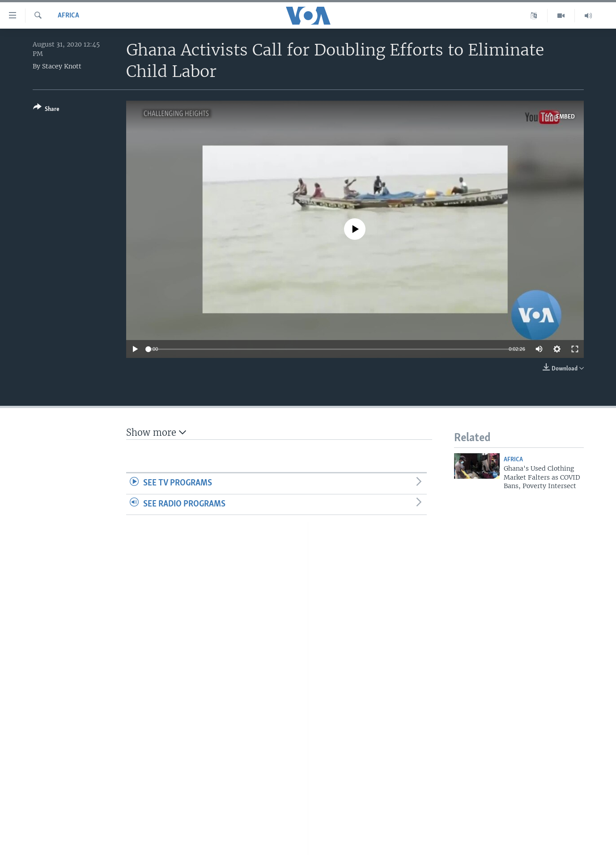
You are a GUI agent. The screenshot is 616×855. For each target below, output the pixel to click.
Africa (68, 16)
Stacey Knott (62, 66)
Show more (156, 432)
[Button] (46, 110)
